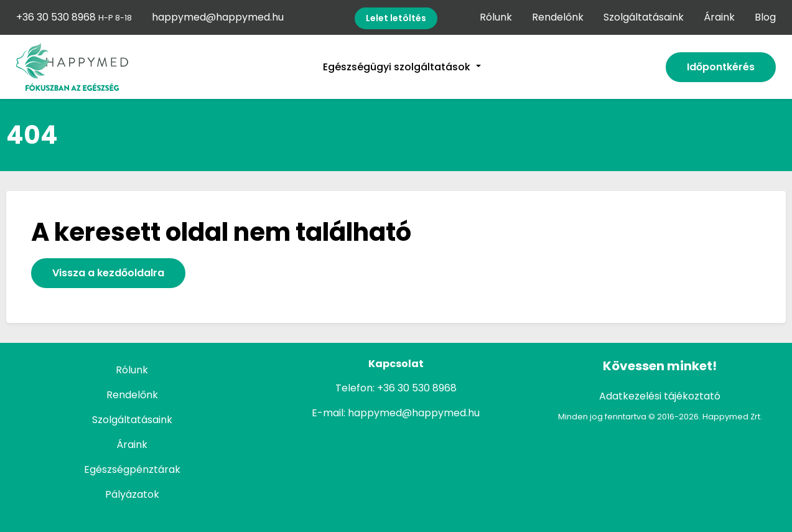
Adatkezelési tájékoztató (660, 396)
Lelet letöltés (396, 18)
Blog (765, 17)
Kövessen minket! (660, 366)
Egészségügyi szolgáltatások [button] (398, 67)
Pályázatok (132, 494)
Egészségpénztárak (132, 469)
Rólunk (496, 17)
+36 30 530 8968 (74, 17)
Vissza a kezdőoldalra (108, 273)
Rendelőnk (558, 17)
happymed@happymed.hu (218, 17)
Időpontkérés (721, 67)
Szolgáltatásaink (644, 17)
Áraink (719, 17)
